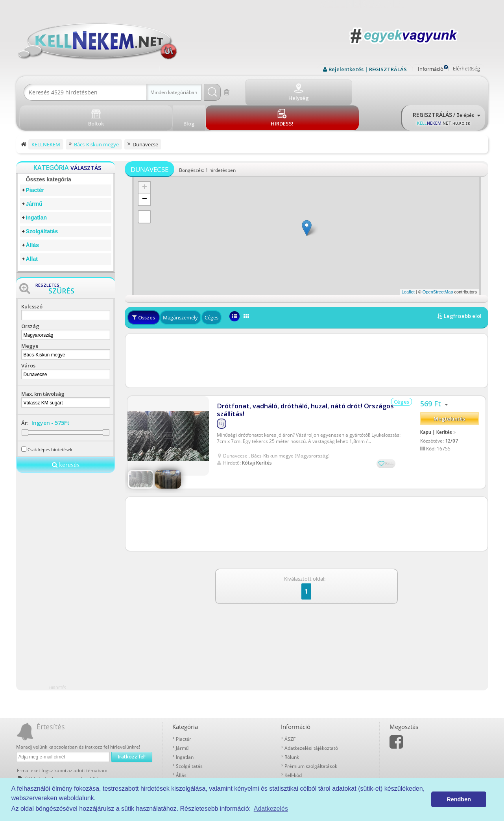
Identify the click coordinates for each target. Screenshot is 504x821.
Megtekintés (449, 389)
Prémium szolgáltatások (311, 737)
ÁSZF (290, 710)
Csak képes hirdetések (50, 421)
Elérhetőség (466, 68)
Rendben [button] (459, 799)
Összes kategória (49, 151)
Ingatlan (37, 189)
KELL (389, 431)
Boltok (291, 756)
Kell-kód (293, 746)
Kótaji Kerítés (257, 430)
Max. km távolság (43, 365)
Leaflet (408, 263)
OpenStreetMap (438, 263)
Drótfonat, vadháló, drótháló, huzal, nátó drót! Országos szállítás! (300, 377)
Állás (32, 216)
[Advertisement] (306, 332)
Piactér (35, 161)
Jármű (34, 175)
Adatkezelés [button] (271, 809)
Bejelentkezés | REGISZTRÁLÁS (368, 69)
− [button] (145, 171)
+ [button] (145, 159)
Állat (32, 230)
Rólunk (292, 728)
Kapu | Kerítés (436, 402)
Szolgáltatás (42, 203)
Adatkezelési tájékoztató (311, 719)
